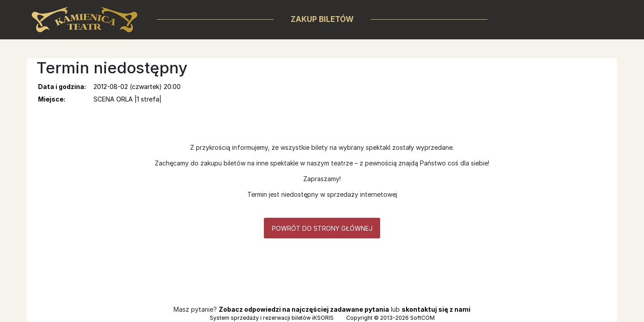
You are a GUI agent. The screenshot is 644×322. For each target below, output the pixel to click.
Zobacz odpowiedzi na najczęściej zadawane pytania (304, 309)
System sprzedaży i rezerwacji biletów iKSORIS (272, 318)
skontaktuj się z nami (436, 309)
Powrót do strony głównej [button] (322, 228)
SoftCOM (422, 318)
